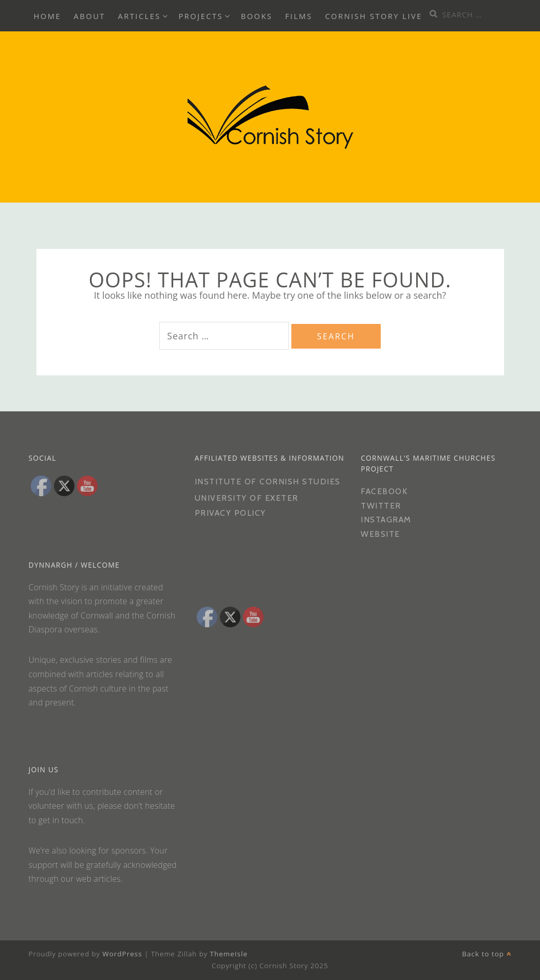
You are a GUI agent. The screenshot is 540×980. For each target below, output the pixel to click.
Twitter (381, 506)
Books (257, 16)
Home (48, 16)
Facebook (384, 491)
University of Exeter (247, 498)
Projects (201, 16)
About (90, 16)
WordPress (122, 954)
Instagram (386, 520)
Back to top (487, 954)
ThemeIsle (229, 954)
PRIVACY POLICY (232, 513)
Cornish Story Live (374, 16)
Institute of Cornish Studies (268, 482)
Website (380, 534)
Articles (139, 16)
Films (299, 16)
